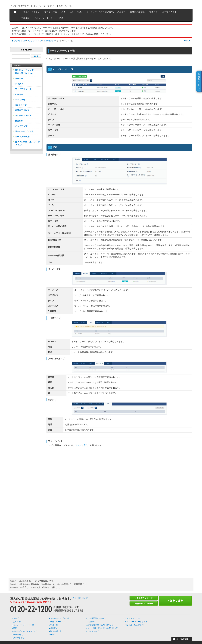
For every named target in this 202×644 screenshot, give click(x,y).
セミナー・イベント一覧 (24, 625)
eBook (53, 635)
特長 (15, 628)
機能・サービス (57, 622)
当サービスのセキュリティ (25, 631)
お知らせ (17, 622)
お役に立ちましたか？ (199, 81)
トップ (16, 618)
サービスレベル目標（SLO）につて (103, 628)
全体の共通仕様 (137, 12)
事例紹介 (54, 628)
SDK (79, 12)
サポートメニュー (132, 618)
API (63, 12)
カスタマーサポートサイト (136, 622)
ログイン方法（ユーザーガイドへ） (27, 144)
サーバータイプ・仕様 (60, 618)
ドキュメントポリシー (44, 18)
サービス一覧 (51, 12)
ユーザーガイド (169, 12)
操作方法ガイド (49, 41)
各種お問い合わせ (80, 598)
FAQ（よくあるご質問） (135, 625)
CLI (71, 12)
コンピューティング (35, 41)
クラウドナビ (19, 638)
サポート (153, 12)
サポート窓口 (81, 445)
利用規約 (91, 622)
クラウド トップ (20, 41)
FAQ (62, 18)
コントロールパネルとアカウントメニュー (106, 12)
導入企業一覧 (56, 631)
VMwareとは (18, 635)
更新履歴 (25, 18)
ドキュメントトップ (30, 12)
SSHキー (19, 94)
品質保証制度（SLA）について (101, 625)
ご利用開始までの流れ (97, 618)
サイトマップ (93, 631)
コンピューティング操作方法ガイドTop (24, 72)
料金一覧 (54, 625)
